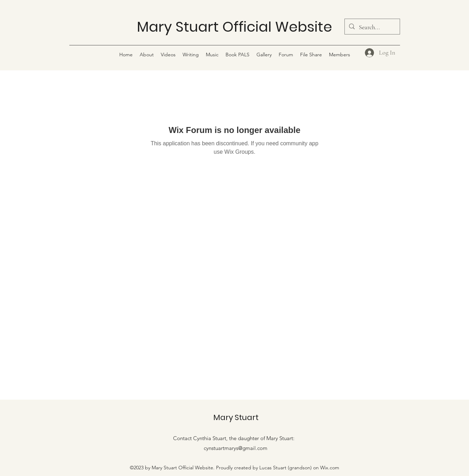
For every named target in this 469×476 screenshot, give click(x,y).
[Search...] (372, 27)
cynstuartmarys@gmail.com (236, 448)
